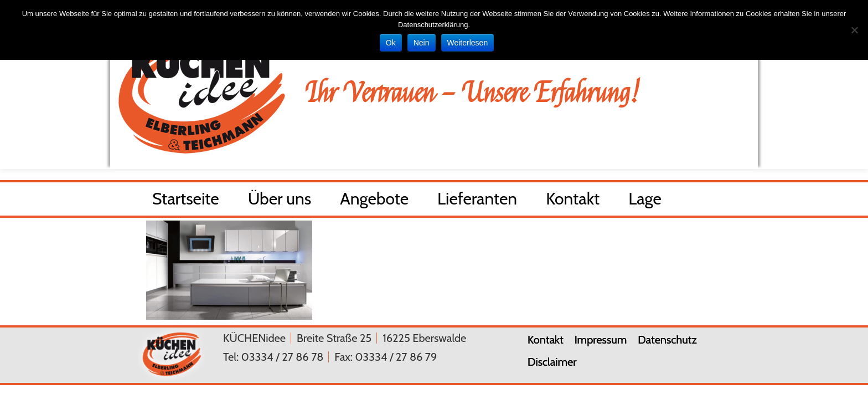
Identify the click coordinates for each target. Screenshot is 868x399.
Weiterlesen (468, 43)
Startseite (186, 201)
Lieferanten (477, 201)
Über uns (280, 201)
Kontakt (573, 201)
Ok (391, 43)
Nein (422, 43)
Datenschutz (667, 340)
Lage (645, 201)
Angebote (374, 201)
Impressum (601, 340)
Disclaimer (552, 362)
